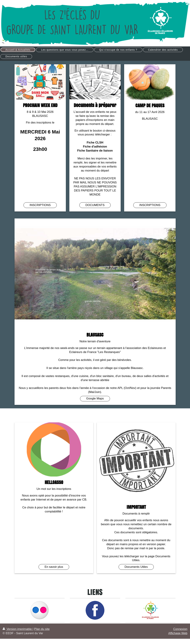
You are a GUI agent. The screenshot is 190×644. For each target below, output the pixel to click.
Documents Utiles (136, 567)
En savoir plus (54, 567)
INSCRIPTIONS (40, 205)
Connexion (180, 629)
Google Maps (95, 398)
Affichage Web (178, 633)
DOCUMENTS (95, 205)
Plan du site (42, 629)
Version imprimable (18, 629)
